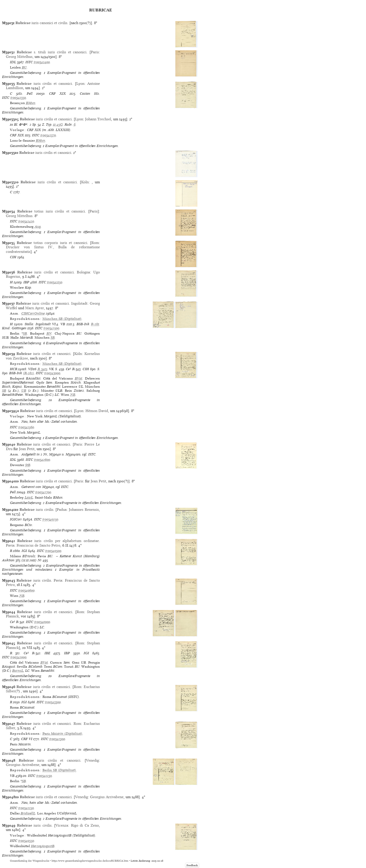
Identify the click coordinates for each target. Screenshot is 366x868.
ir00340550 (26, 841)
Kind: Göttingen (14, 328)
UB (24, 391)
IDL (13, 62)
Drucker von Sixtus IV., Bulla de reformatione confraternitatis (53, 249)
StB (28, 465)
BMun (31, 103)
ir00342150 (55, 282)
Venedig (92, 760)
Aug (38, 227)
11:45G (58, 125)
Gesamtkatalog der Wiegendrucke (30, 861)
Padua (62, 510)
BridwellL (28, 813)
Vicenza (62, 825)
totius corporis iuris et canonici (52, 243)
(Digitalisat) (62, 319)
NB (73, 395)
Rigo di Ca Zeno (85, 825)
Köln (85, 182)
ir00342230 (44, 776)
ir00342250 (26, 808)
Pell (30, 94)
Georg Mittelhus (19, 57)
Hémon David (97, 411)
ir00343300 (53, 702)
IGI (24, 551)
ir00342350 (18, 98)
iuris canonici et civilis (41, 23)
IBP (26, 282)
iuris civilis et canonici (44, 84)
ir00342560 (26, 427)
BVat (78, 378)
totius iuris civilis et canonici (51, 211)
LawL (29, 497)
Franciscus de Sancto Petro (38, 545)
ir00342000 (18, 657)
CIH (13, 257)
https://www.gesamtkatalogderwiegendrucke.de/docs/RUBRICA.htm (90, 861)
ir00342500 (51, 328)
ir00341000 (42, 622)
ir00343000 (52, 373)
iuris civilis (36, 510)
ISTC (29, 62)
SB (25, 333)
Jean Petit (27, 449)
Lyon (80, 84)
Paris (95, 52)
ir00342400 (42, 62)
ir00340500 (53, 551)
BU (24, 67)
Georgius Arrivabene (23, 765)
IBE (47, 653)
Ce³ (68, 369)
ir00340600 (26, 590)
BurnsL (18, 671)
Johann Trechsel (98, 119)
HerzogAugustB (43, 846)
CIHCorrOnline (33, 313)
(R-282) (29, 373)
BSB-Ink (83, 324)
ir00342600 (42, 460)
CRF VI (27, 739)
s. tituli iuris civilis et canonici (52, 52)
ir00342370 (48, 135)
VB (63, 324)
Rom (95, 243)
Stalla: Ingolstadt (38, 324)
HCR (14, 369)
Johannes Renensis (84, 510)
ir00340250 (50, 519)
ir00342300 (57, 739)
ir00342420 (26, 221)
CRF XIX (57, 94)
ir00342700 (43, 492)
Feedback (192, 865)
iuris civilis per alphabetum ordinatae (58, 541)
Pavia (10, 545)
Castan (85, 94)
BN (49, 333)
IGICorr (16, 519)
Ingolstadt (79, 303)
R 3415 (42, 369)
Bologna (83, 272)
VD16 (32, 369)
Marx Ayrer (35, 308)
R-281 (95, 324)
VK (51, 369)
